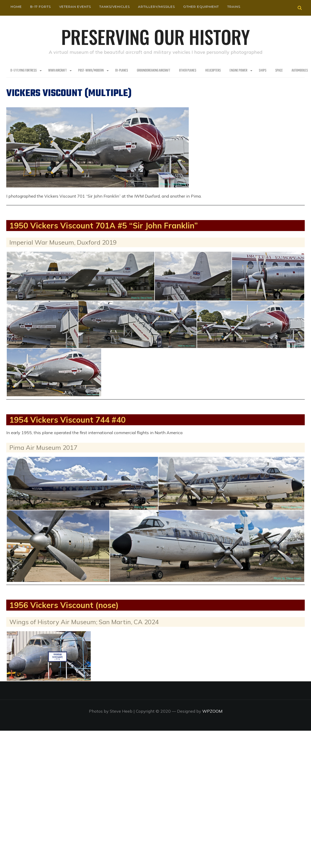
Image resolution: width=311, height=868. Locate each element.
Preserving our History (156, 37)
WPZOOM (212, 711)
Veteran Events (75, 6)
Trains (234, 6)
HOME (16, 6)
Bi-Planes (122, 71)
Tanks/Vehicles (114, 6)
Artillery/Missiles (156, 6)
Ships (263, 71)
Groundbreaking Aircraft (154, 71)
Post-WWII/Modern (91, 71)
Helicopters (213, 71)
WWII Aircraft (57, 71)
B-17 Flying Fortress (24, 71)
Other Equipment (201, 6)
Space (279, 71)
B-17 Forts (40, 6)
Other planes (188, 71)
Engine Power (239, 71)
